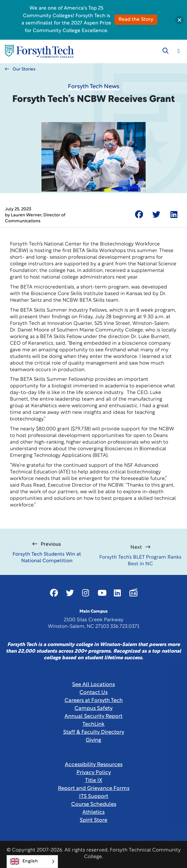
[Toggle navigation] (179, 51)
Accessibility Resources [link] (94, 765)
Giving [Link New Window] (93, 740)
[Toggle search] (165, 51)
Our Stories (20, 69)
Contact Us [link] (93, 693)
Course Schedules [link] (94, 804)
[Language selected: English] (32, 862)
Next (140, 561)
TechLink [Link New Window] (93, 724)
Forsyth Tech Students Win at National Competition (47, 567)
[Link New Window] (54, 593)
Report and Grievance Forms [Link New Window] (94, 789)
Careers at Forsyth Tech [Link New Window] (94, 701)
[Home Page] (39, 51)
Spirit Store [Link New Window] (93, 820)
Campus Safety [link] (93, 709)
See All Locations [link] (93, 685)
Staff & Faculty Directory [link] (94, 732)
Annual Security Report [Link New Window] (93, 716)
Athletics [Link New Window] (93, 812)
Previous (47, 553)
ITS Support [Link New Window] (94, 797)
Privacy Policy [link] (94, 773)
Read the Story (136, 20)
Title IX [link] (94, 781)
